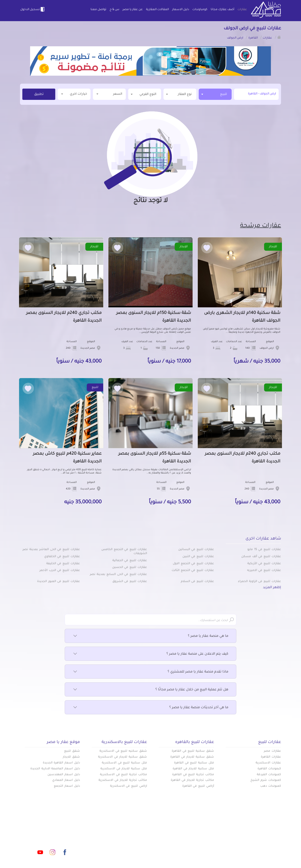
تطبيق (39, 94)
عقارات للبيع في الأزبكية (264, 564)
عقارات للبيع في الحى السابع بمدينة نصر (118, 575)
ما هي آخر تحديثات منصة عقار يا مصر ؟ (150, 708)
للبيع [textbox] (224, 94)
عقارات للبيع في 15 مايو (264, 550)
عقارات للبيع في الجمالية (130, 561)
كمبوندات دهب (271, 786)
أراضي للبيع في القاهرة (198, 786)
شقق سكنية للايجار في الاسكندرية (123, 757)
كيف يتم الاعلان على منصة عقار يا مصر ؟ (150, 654)
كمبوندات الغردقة (269, 775)
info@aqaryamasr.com (42, 831)
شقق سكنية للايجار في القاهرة (192, 757)
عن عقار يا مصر (133, 10)
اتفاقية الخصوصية (117, 847)
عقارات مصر (272, 751)
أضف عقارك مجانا (222, 10)
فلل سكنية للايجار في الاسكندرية (124, 769)
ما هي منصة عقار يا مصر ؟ (150, 636)
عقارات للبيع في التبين (198, 557)
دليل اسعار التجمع (67, 786)
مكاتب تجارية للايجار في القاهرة (192, 780)
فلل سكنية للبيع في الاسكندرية (124, 763)
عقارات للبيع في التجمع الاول (193, 564)
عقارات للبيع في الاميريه (264, 571)
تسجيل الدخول (33, 9)
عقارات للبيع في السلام (197, 582)
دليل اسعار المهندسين (64, 775)
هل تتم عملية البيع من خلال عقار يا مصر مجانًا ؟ (150, 690)
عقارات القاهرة (271, 757)
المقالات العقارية (157, 10)
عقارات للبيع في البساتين (196, 550)
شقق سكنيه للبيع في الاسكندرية (123, 751)
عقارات (242, 10)
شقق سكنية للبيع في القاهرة (193, 751)
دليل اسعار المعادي (66, 780)
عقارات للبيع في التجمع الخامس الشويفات (124, 552)
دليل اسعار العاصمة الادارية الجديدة (55, 769)
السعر (109, 94)
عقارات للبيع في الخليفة (63, 564)
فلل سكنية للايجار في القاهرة (193, 769)
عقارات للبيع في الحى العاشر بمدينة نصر (51, 550)
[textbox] (180, 94)
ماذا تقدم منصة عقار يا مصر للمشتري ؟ (150, 672)
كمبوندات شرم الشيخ (266, 780)
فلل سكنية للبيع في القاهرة (194, 763)
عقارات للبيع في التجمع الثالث (193, 571)
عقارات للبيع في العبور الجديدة (59, 582)
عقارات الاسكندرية (268, 763)
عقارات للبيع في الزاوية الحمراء (259, 582)
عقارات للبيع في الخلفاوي (62, 557)
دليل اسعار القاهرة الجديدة (61, 763)
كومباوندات (200, 10)
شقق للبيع (72, 751)
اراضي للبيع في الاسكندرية (129, 786)
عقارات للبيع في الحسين (130, 567)
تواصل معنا (98, 10)
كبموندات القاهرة (269, 769)
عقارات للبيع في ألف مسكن (261, 557)
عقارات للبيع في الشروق (130, 582)
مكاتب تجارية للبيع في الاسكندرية (123, 775)
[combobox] (215, 94)
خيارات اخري (74, 94)
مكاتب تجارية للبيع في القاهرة (193, 775)
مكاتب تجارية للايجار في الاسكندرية (123, 780)
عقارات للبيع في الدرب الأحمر (60, 571)
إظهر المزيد (272, 588)
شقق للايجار (71, 757)
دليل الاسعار (181, 10)
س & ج (114, 10)
